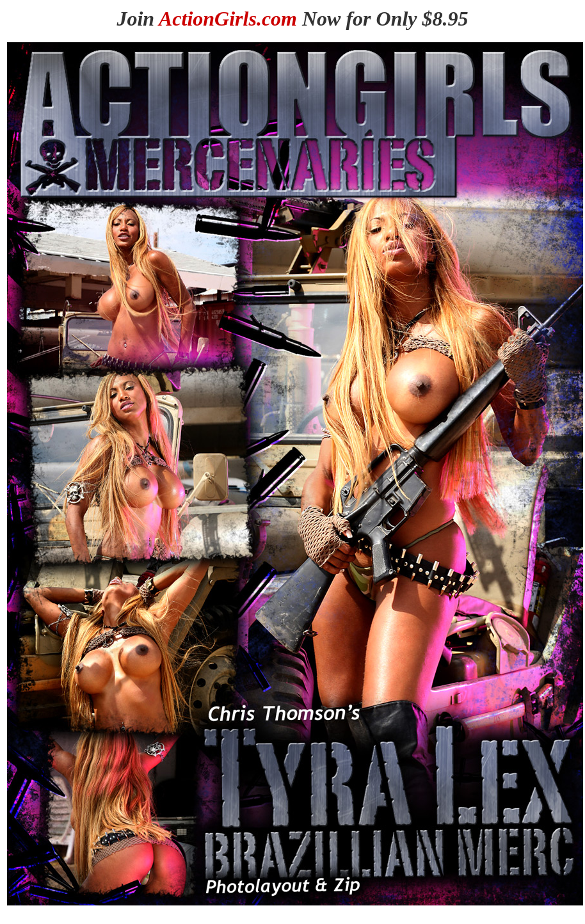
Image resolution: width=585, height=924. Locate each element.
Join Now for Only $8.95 (292, 19)
